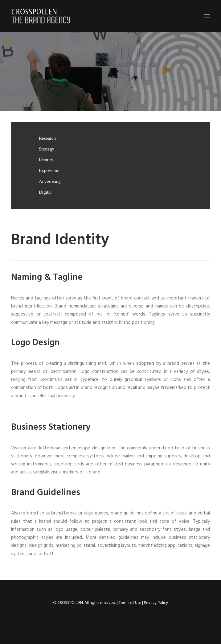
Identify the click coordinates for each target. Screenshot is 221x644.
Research (47, 138)
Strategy (47, 149)
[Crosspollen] (41, 16)
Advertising (50, 181)
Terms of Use (130, 603)
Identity (46, 160)
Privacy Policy (156, 603)
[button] (207, 16)
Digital (45, 192)
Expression (49, 171)
